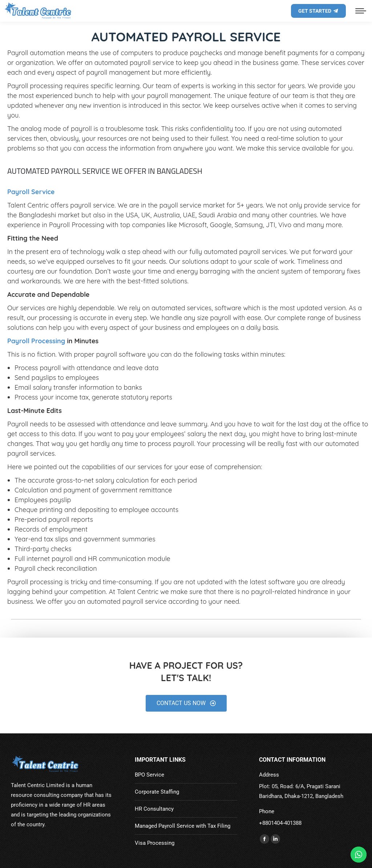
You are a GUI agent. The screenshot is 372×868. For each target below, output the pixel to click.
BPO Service (149, 775)
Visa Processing (155, 843)
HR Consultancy (154, 809)
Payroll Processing (36, 341)
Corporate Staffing (157, 792)
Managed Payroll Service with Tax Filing (183, 826)
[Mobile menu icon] (361, 11)
